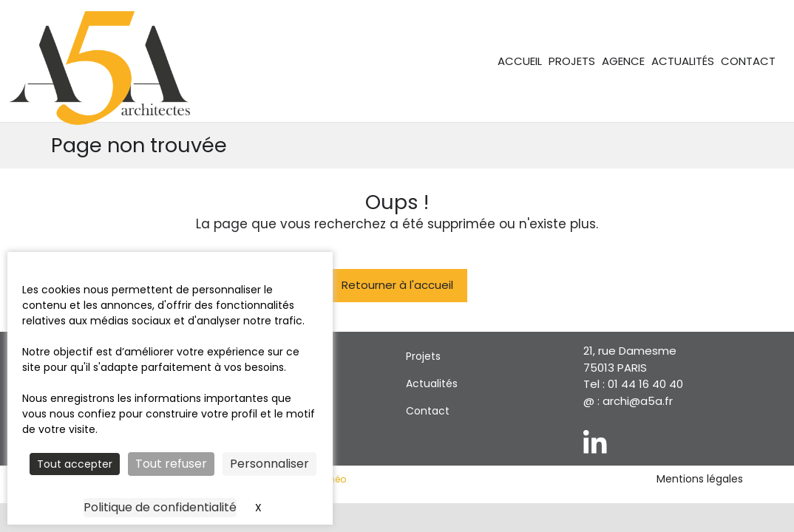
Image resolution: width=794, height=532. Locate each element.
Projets (423, 356)
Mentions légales (700, 479)
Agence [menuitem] (623, 61)
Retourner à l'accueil (397, 285)
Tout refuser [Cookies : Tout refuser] (171, 464)
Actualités (432, 383)
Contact (428, 411)
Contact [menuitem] (748, 61)
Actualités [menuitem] (683, 61)
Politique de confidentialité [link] (160, 507)
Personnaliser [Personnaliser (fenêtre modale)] (269, 464)
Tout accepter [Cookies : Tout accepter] (75, 464)
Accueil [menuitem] (520, 61)
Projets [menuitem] (572, 61)
